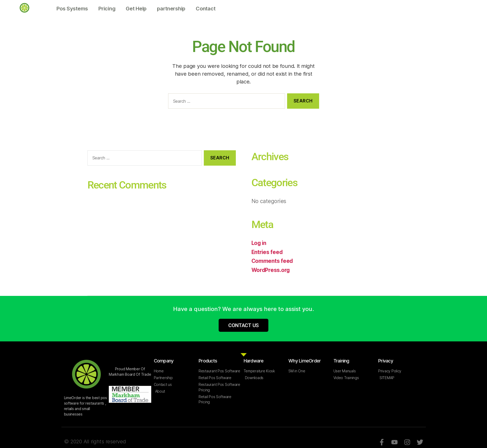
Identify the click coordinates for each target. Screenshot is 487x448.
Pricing (107, 9)
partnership (171, 9)
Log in (259, 243)
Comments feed (273, 261)
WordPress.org (271, 270)
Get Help (136, 9)
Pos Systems (72, 9)
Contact (205, 9)
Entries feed (267, 252)
